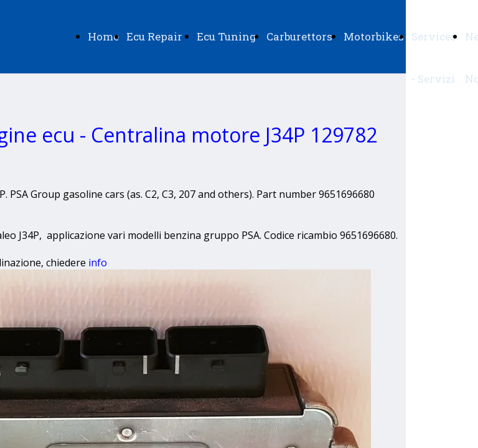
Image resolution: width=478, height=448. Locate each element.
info (98, 263)
